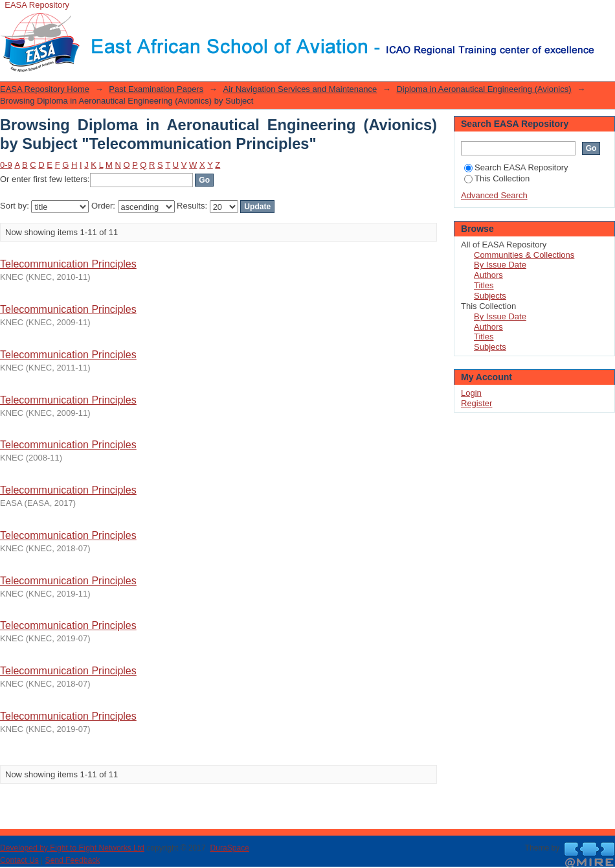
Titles (484, 285)
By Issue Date (500, 265)
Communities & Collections (524, 255)
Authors (488, 275)
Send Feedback (73, 860)
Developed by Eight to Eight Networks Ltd (72, 848)
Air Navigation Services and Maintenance (300, 89)
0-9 (6, 165)
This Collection (497, 178)
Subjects (490, 296)
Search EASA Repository (516, 167)
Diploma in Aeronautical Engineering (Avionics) (484, 89)
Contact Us (19, 860)
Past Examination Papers (156, 89)
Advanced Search (494, 195)
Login (605, 16)
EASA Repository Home (45, 89)
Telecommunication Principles (68, 264)
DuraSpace (229, 848)
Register (476, 403)
